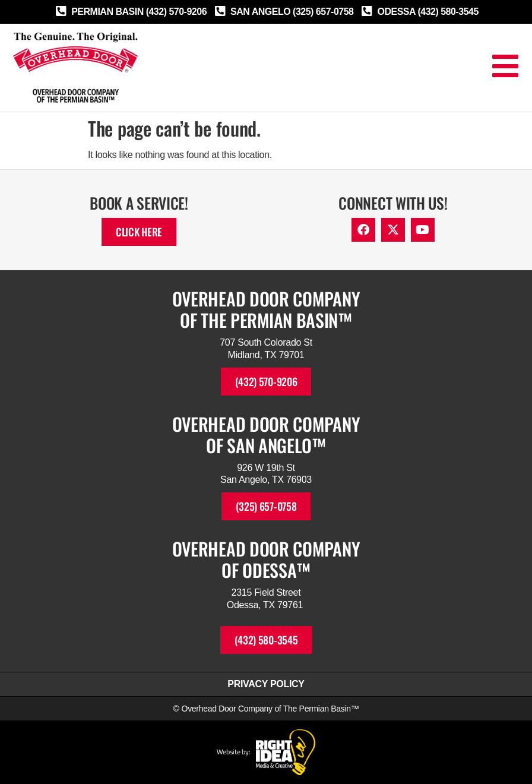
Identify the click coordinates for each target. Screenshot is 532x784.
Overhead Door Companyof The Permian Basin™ (266, 309)
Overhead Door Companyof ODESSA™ (266, 559)
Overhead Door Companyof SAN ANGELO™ (266, 434)
